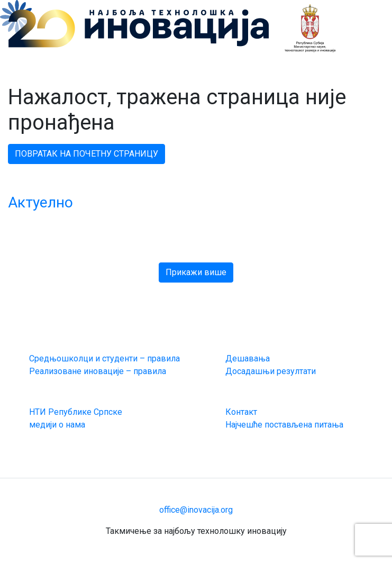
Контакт (241, 412)
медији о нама (57, 425)
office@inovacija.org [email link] (196, 510)
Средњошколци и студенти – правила (104, 358)
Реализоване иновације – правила (98, 371)
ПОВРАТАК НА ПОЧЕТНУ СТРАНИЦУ (86, 154)
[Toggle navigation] (343, 13)
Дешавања (248, 358)
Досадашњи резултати (271, 371)
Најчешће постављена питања (284, 425)
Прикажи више (196, 272)
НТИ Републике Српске (76, 412)
